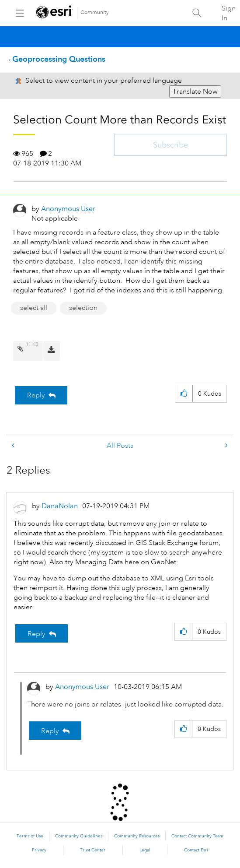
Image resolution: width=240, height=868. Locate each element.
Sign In (229, 13)
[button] (184, 394)
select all (34, 308)
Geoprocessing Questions (59, 59)
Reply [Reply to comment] (37, 634)
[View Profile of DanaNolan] (60, 506)
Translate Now (195, 91)
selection (83, 308)
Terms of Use (30, 836)
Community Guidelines (79, 836)
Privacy (39, 850)
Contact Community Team (197, 836)
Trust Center (93, 850)
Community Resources (137, 836)
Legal (145, 850)
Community (95, 12)
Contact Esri (196, 850)
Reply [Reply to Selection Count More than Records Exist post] (36, 395)
